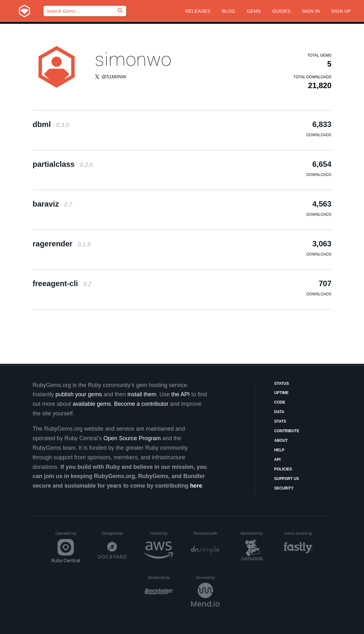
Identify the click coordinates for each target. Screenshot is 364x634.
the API (181, 394)
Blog (229, 11)
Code (280, 402)
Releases (198, 11)
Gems (254, 11)
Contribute (287, 431)
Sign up (341, 11)
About (281, 440)
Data (279, 412)
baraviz (52, 204)
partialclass (63, 164)
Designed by (114, 533)
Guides (281, 11)
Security (284, 488)
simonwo (133, 59)
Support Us (287, 479)
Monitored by (253, 533)
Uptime (282, 393)
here (196, 486)
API (278, 460)
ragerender (62, 244)
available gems (92, 404)
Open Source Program (132, 438)
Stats (280, 421)
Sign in (311, 11)
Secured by (207, 578)
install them (142, 394)
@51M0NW (114, 77)
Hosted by (161, 533)
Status (282, 384)
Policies (283, 469)
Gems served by (298, 533)
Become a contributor (141, 404)
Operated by (68, 536)
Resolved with (206, 533)
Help (279, 450)
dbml (51, 124)
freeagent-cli (62, 283)
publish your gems (79, 394)
